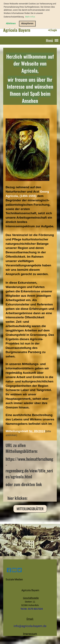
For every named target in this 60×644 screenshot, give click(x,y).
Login (52, 30)
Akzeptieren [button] (27, 23)
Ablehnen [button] (11, 23)
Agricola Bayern (17, 30)
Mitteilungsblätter (30, 509)
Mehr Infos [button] (30, 17)
